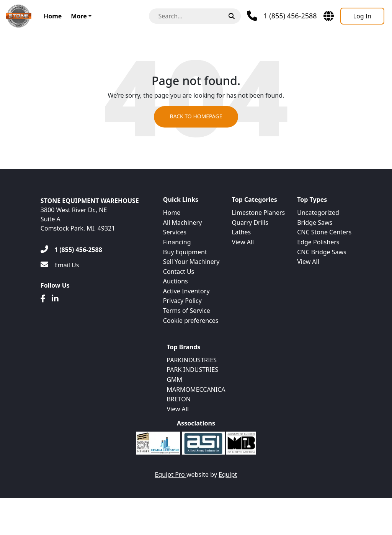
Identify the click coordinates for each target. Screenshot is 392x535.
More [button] (79, 16)
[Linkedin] (55, 299)
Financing (177, 242)
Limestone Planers (259, 213)
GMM (174, 380)
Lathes (242, 232)
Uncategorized (318, 213)
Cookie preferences (191, 321)
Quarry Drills (250, 223)
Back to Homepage (196, 117)
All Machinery (183, 223)
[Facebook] (43, 299)
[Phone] (282, 16)
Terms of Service (187, 311)
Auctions (176, 281)
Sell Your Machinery (191, 262)
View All (243, 242)
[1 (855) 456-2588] (71, 250)
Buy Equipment (185, 252)
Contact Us (179, 272)
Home (53, 16)
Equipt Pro (171, 474)
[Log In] (362, 16)
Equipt (228, 474)
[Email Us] (60, 265)
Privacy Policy (182, 301)
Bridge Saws (315, 223)
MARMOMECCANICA (196, 389)
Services (175, 232)
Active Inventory (186, 291)
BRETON (178, 399)
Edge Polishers (318, 242)
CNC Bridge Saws (322, 252)
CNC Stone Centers (324, 232)
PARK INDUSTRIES (192, 370)
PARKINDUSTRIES (192, 360)
